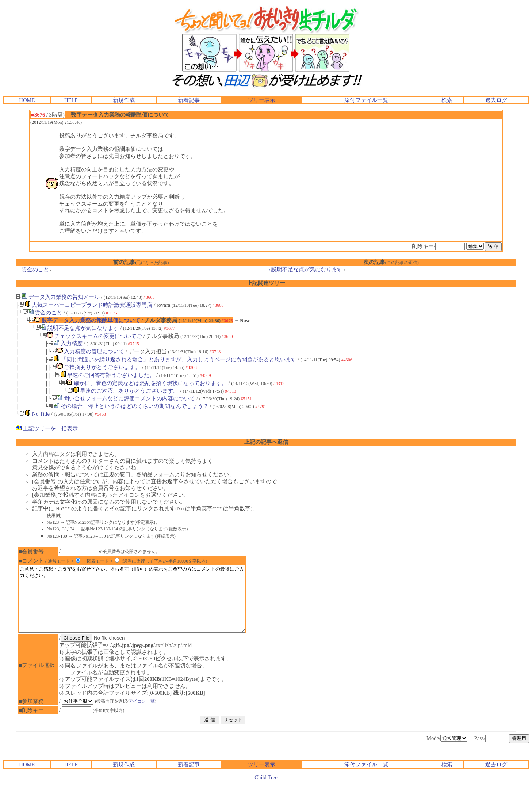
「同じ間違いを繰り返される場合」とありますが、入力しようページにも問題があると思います (172, 359)
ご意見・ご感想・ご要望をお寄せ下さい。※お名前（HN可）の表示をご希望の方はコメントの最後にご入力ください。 (146, 605)
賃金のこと (43, 313)
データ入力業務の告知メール (58, 297)
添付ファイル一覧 (366, 100)
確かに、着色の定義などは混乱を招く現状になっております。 (144, 383)
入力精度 (65, 343)
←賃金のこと (32, 270)
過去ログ (496, 100)
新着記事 (189, 100)
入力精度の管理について (88, 351)
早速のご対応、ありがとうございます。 (123, 391)
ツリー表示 (262, 100)
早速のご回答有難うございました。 (105, 375)
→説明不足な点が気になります (305, 270)
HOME (27, 100)
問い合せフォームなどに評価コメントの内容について (123, 398)
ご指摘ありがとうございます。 (96, 367)
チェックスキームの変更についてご (92, 336)
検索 (447, 100)
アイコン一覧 (146, 714)
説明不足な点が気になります (77, 328)
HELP (71, 100)
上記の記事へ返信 (266, 442)
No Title (35, 414)
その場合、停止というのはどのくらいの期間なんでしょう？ (128, 406)
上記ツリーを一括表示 (47, 428)
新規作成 (124, 100)
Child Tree (266, 790)
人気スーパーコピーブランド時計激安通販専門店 (86, 305)
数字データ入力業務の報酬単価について (85, 320)
